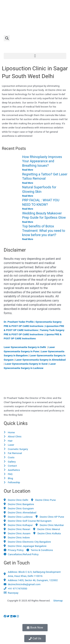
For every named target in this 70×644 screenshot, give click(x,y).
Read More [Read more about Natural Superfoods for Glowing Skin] (28, 196)
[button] (7, 38)
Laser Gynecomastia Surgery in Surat (26, 364)
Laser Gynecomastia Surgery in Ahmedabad (41, 360)
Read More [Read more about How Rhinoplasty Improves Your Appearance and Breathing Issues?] (28, 170)
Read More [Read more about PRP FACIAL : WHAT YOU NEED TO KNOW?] (28, 209)
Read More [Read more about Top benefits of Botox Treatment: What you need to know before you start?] (28, 239)
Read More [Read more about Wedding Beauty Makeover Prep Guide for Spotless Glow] (28, 222)
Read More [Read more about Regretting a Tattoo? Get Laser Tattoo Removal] (28, 183)
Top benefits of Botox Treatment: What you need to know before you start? (44, 231)
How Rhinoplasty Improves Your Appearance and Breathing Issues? (42, 161)
